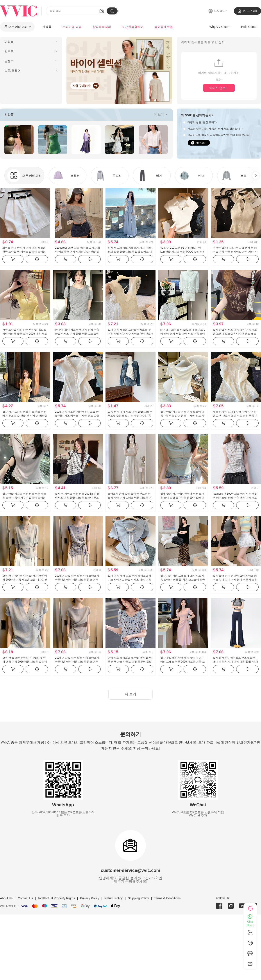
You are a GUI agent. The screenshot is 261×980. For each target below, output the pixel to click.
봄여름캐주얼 (164, 27)
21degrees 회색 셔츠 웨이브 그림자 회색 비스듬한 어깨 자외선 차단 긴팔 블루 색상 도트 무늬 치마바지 (78, 252)
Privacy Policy (90, 898)
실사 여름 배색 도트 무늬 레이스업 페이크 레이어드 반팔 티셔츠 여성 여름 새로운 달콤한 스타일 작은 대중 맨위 (130, 580)
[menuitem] (31, 42)
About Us (6, 898)
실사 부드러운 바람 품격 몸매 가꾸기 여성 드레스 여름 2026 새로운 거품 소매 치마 (183, 662)
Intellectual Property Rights (56, 898)
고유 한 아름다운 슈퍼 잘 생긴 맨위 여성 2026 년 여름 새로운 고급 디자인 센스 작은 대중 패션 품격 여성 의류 (25, 580)
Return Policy (114, 898)
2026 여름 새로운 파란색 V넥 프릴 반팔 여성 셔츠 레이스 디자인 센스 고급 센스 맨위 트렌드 (77, 416)
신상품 (47, 27)
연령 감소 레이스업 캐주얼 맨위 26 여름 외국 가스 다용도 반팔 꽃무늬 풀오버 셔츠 (130, 662)
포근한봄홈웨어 (133, 27)
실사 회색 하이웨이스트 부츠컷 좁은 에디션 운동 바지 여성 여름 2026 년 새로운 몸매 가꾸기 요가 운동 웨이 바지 (236, 662)
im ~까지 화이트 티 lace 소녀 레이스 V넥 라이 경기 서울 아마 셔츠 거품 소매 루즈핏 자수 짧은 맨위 (183, 334)
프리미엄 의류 (72, 27)
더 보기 (161, 115)
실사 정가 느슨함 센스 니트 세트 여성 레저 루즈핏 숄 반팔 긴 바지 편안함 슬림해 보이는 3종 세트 (25, 416)
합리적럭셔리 (102, 27)
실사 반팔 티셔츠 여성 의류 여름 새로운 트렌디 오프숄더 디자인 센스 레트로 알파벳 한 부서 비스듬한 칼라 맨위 (235, 334)
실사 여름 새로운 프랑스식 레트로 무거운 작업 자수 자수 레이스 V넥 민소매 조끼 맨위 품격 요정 (130, 334)
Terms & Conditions (167, 898)
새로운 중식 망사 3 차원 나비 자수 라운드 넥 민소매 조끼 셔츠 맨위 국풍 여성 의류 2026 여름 (235, 416)
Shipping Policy (138, 898)
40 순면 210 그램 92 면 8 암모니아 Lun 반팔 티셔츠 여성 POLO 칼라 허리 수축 (183, 252)
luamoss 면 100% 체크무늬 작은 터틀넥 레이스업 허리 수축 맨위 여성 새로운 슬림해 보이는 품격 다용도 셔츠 (235, 498)
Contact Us (25, 898)
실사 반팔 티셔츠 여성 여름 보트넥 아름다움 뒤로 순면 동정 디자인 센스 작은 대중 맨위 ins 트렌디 (182, 416)
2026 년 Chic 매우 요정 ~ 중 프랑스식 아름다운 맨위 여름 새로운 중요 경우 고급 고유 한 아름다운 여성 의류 (77, 580)
